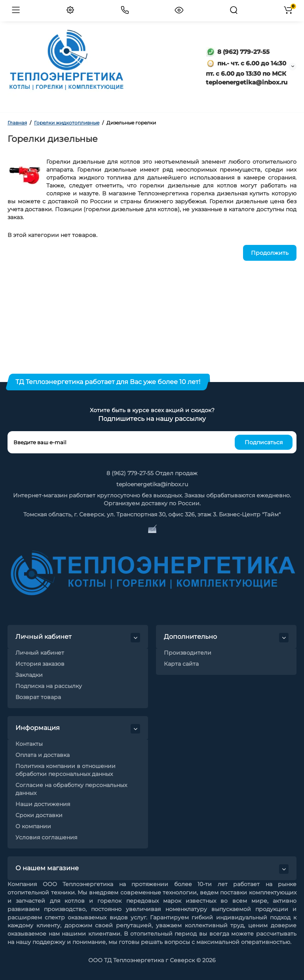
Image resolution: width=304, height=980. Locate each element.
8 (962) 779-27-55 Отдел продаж (152, 473)
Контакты (29, 744)
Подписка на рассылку (49, 686)
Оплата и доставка (43, 755)
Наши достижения (43, 804)
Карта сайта (181, 664)
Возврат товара (38, 697)
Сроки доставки (39, 815)
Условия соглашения (46, 837)
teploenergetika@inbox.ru (152, 484)
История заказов (40, 664)
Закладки (29, 675)
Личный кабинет (40, 653)
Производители (188, 653)
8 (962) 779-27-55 (238, 52)
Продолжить (270, 253)
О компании (33, 826)
